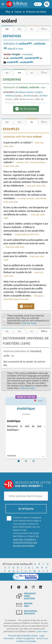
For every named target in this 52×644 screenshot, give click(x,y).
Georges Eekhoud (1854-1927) (27, 234)
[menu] (3, 4)
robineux (10, 96)
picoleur (44, 96)
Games (18, 12)
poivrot (42, 103)
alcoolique (20, 92)
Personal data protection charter (23, 636)
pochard (25, 103)
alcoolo (27, 96)
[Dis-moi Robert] (26, 577)
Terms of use (42, 638)
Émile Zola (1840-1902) (36, 186)
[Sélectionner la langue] (38, 4)
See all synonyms (28, 109)
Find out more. (30, 323)
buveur (30, 92)
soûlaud (28, 54)
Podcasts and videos (36, 12)
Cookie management (25, 638)
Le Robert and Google (26, 641)
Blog (8, 12)
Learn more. (42, 631)
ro (5, 62)
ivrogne (39, 92)
